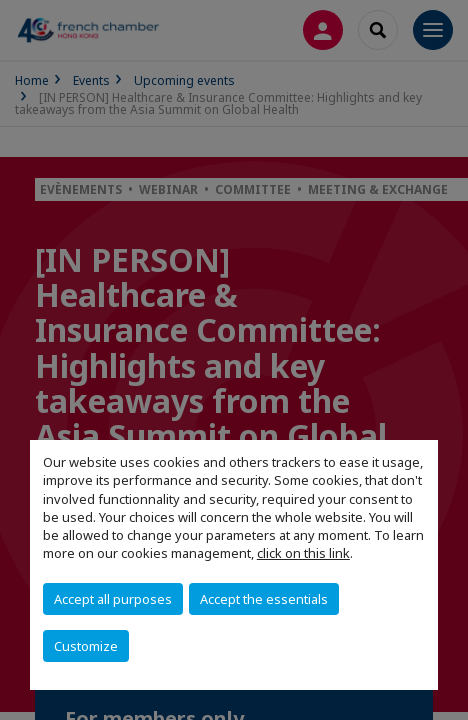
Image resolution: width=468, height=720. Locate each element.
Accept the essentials (264, 599)
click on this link (303, 553)
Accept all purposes (113, 599)
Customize (86, 646)
